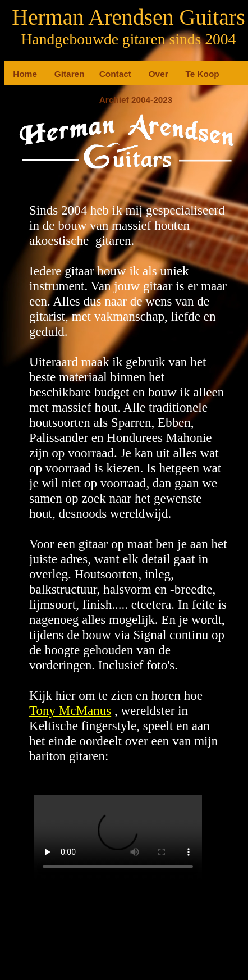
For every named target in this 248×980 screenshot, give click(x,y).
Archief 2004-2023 (104, 100)
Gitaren (59, 74)
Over (153, 74)
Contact (104, 74)
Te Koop (190, 74)
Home (17, 74)
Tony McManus (70, 710)
